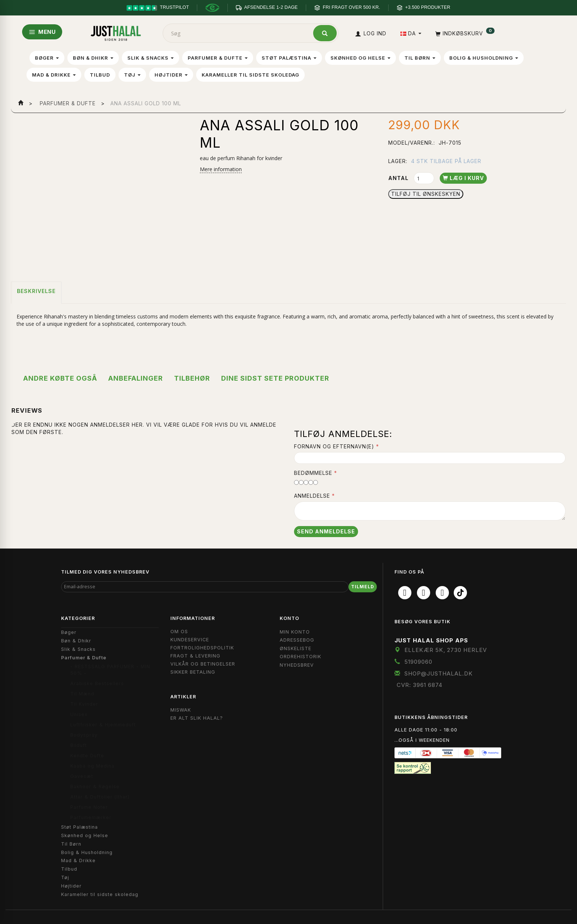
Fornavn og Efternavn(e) (334, 446)
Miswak (181, 710)
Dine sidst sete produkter (275, 378)
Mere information (221, 169)
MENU (42, 32)
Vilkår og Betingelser (203, 664)
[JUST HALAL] (116, 32)
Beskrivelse (36, 291)
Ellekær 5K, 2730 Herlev (446, 650)
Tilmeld (363, 587)
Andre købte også (60, 378)
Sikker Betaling (193, 672)
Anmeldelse (312, 496)
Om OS (179, 632)
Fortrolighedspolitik (202, 648)
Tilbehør (192, 378)
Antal (399, 178)
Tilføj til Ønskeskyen (426, 194)
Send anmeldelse (326, 531)
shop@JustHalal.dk (439, 673)
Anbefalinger (136, 378)
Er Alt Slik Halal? (197, 718)
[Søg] (325, 33)
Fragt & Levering (195, 656)
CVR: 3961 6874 (420, 685)
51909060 (418, 662)
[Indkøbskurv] (464, 33)
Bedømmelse (313, 473)
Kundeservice (190, 640)
